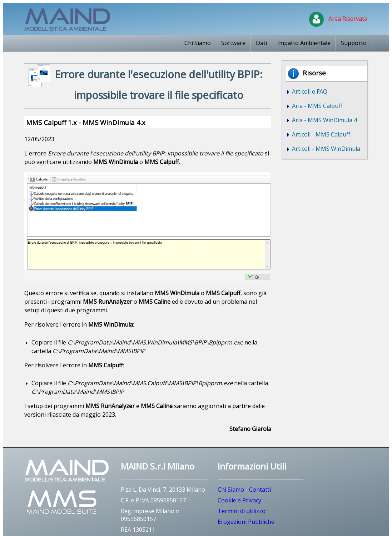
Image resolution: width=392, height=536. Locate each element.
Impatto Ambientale (304, 43)
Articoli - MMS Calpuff (320, 134)
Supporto (354, 43)
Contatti (260, 490)
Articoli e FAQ (309, 91)
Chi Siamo (198, 43)
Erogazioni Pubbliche (246, 522)
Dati (261, 43)
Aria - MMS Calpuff (316, 106)
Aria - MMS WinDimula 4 (324, 120)
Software (233, 43)
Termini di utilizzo (242, 511)
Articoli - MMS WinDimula (325, 149)
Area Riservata (338, 19)
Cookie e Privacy (239, 500)
